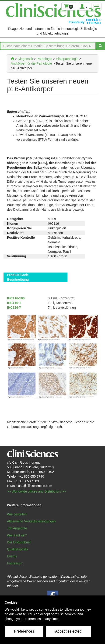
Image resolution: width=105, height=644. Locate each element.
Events (12, 556)
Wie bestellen (17, 514)
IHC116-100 (16, 298)
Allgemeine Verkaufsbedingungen (31, 521)
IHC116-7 (14, 308)
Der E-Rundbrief (19, 542)
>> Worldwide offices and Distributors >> (36, 491)
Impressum (15, 563)
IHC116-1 (14, 303)
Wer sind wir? (17, 535)
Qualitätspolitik (18, 549)
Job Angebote (17, 528)
